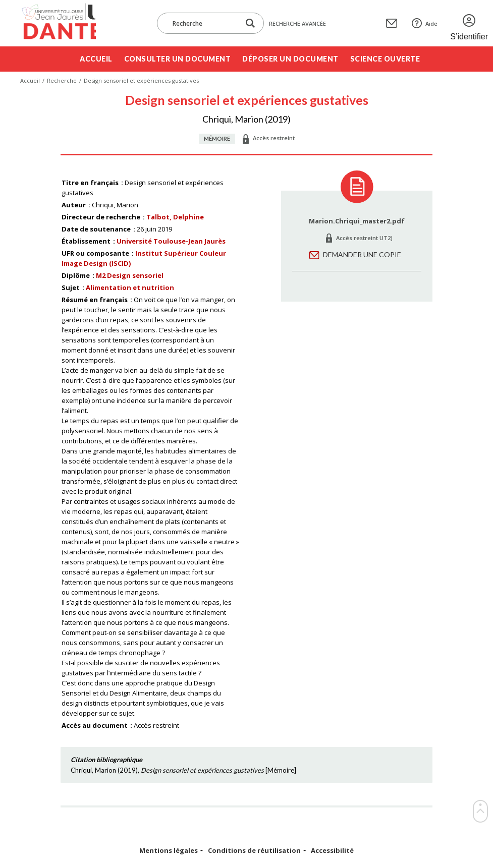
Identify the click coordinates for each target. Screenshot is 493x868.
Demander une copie (362, 254)
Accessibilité (332, 851)
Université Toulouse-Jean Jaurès (171, 241)
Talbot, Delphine (175, 217)
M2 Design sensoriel (130, 275)
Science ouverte (385, 59)
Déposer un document (290, 59)
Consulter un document (178, 59)
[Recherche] (203, 23)
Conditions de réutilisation (254, 851)
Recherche (62, 80)
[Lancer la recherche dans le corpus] (250, 23)
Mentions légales (169, 851)
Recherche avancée (297, 23)
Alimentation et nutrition (130, 287)
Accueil (96, 59)
